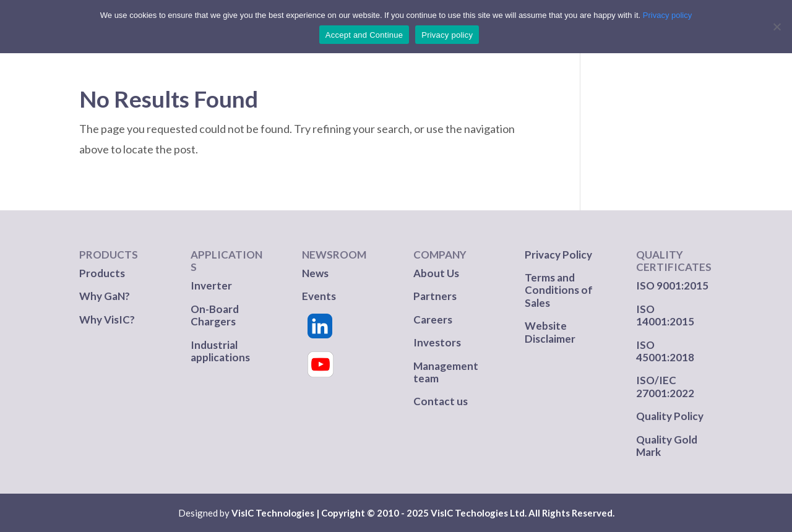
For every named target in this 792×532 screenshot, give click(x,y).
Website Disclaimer (550, 332)
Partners (436, 296)
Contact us (441, 401)
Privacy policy (667, 15)
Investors (437, 342)
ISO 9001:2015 (672, 285)
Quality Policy (670, 416)
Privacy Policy (558, 255)
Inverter (211, 285)
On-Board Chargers (215, 315)
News (315, 273)
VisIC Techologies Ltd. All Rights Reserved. (523, 513)
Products (102, 273)
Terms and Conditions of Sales (559, 290)
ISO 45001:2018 (665, 351)
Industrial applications (220, 351)
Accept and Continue (364, 35)
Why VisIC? (107, 320)
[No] (777, 27)
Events (319, 296)
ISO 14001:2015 (665, 315)
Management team (446, 372)
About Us (436, 273)
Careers (433, 320)
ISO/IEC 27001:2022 (665, 386)
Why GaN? (105, 296)
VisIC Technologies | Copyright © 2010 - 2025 (330, 513)
